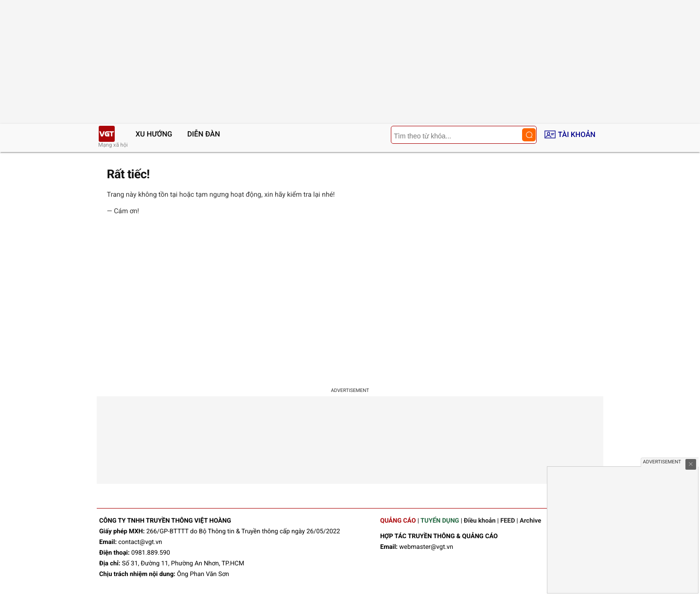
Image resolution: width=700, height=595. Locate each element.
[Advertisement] (350, 303)
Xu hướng (154, 134)
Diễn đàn (203, 134)
